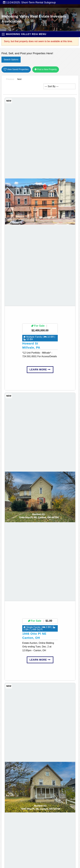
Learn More (40, 369)
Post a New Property (46, 69)
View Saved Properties (16, 69)
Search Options (11, 60)
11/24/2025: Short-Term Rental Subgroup (29, 2)
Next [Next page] (20, 79)
